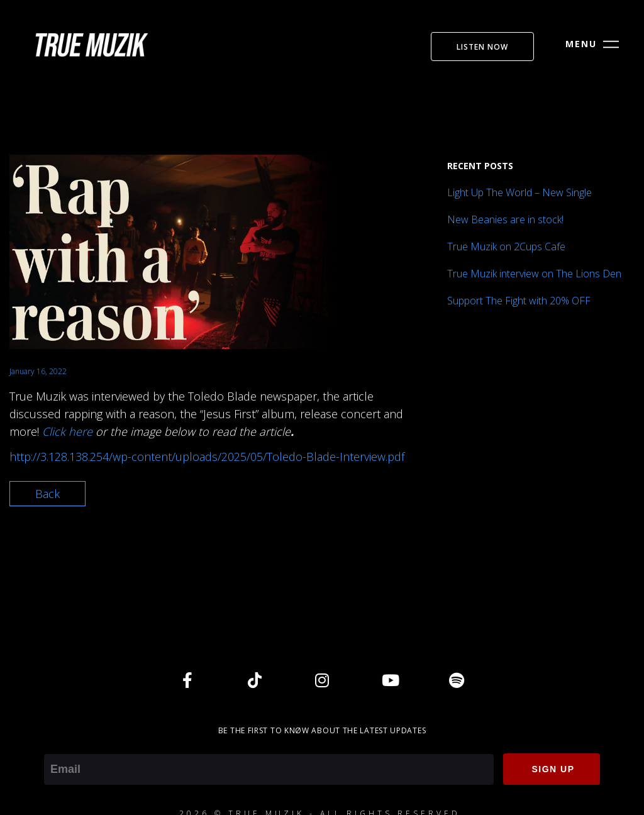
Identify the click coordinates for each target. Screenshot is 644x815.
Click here (67, 431)
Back (47, 494)
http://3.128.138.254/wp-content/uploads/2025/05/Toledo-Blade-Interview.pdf (207, 457)
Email (58, 745)
